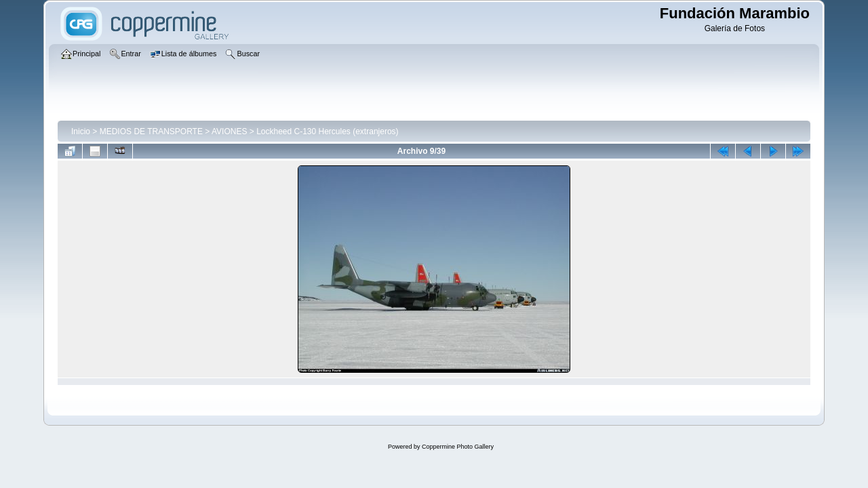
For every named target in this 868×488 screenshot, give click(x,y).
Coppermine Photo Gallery (458, 447)
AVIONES (229, 131)
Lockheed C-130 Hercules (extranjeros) (327, 131)
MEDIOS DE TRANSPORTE (151, 131)
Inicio (81, 131)
